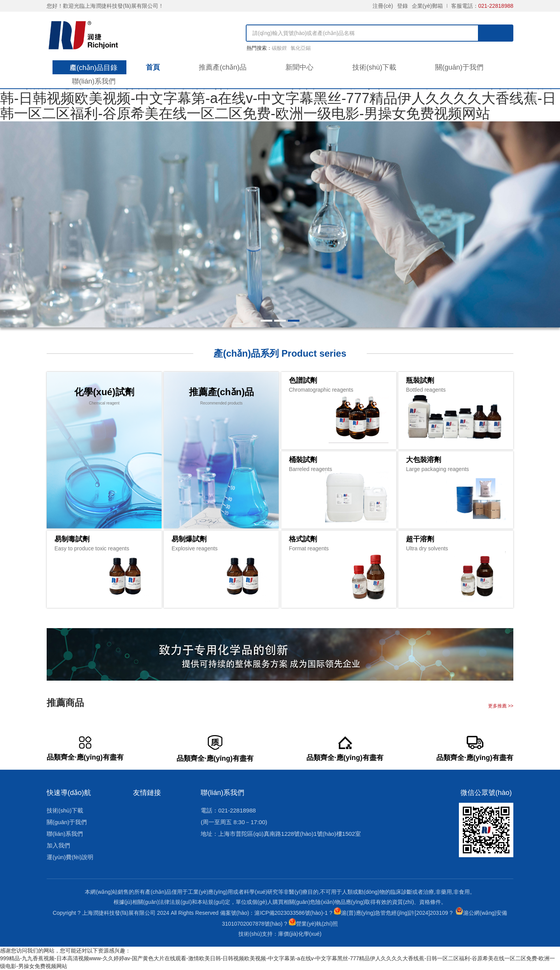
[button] (266, 321)
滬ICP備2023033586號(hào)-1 (291, 913)
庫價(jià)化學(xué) (300, 934)
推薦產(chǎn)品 (223, 67)
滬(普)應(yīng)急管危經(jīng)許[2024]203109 (395, 913)
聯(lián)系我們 (94, 81)
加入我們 (58, 845)
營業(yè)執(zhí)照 (317, 924)
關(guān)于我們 (459, 67)
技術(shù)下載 (374, 67)
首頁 (153, 67)
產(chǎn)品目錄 (94, 68)
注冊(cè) (383, 6)
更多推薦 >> (501, 706)
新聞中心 (299, 67)
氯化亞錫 (301, 48)
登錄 (402, 6)
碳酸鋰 (279, 48)
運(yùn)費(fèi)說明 (70, 857)
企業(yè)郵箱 (427, 6)
